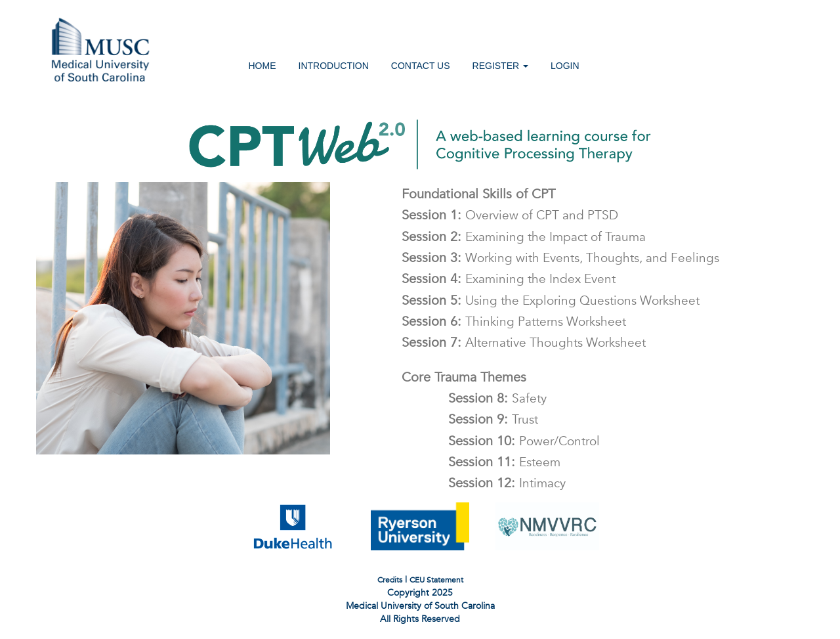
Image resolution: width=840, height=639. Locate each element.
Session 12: (498, 483)
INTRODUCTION (334, 66)
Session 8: (489, 398)
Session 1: (501, 215)
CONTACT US (421, 66)
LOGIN (565, 66)
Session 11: (496, 462)
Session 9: (485, 419)
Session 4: (500, 278)
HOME (262, 66)
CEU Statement (436, 580)
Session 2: (515, 236)
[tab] (593, 376)
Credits (390, 580)
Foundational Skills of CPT (470, 194)
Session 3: (552, 257)
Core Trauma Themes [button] (455, 377)
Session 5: (542, 300)
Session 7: (515, 342)
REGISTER (500, 66)
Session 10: (515, 441)
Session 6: (505, 321)
